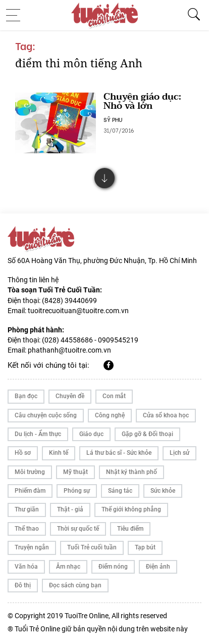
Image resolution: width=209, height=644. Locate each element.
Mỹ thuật (75, 472)
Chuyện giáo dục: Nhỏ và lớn (142, 101)
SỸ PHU (113, 119)
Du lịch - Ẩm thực (38, 434)
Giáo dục (91, 434)
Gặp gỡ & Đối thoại (147, 434)
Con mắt (114, 396)
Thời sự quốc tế (78, 529)
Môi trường (30, 472)
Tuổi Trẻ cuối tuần (92, 547)
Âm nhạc (68, 567)
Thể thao (27, 529)
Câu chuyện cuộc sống (46, 415)
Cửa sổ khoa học (166, 415)
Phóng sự (77, 491)
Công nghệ (110, 415)
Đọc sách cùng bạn (75, 585)
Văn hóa (26, 567)
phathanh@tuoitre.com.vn (69, 350)
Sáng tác (120, 491)
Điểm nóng (113, 567)
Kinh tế (59, 453)
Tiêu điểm (130, 529)
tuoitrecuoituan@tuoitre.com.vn (78, 311)
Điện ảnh (158, 567)
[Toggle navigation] (16, 15)
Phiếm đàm (30, 491)
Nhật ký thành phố (132, 472)
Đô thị (23, 585)
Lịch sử (179, 453)
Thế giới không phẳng (131, 509)
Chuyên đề (70, 396)
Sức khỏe (163, 491)
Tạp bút (145, 547)
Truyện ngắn (32, 547)
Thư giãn (27, 509)
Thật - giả (70, 509)
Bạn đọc (26, 396)
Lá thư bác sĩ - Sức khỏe (119, 453)
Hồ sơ (23, 453)
